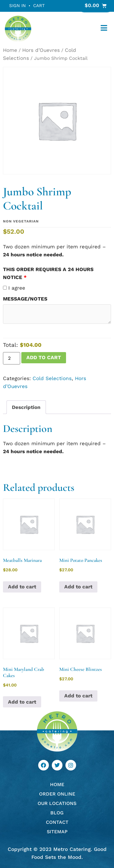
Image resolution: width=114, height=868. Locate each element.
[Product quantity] (12, 358)
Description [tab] (26, 407)
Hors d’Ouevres (41, 50)
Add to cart (44, 357)
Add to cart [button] (22, 587)
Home (10, 50)
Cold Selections (52, 378)
